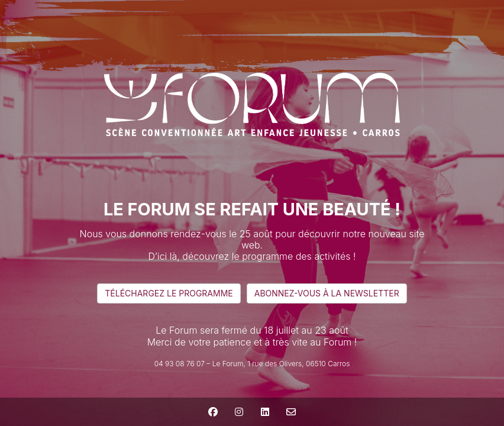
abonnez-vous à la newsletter (327, 293)
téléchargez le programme (169, 293)
